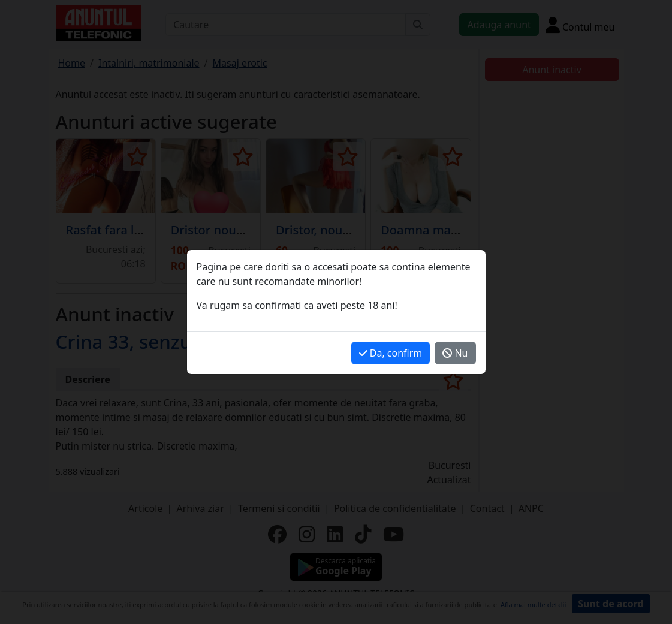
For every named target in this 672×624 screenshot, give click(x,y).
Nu (455, 353)
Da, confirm (391, 353)
